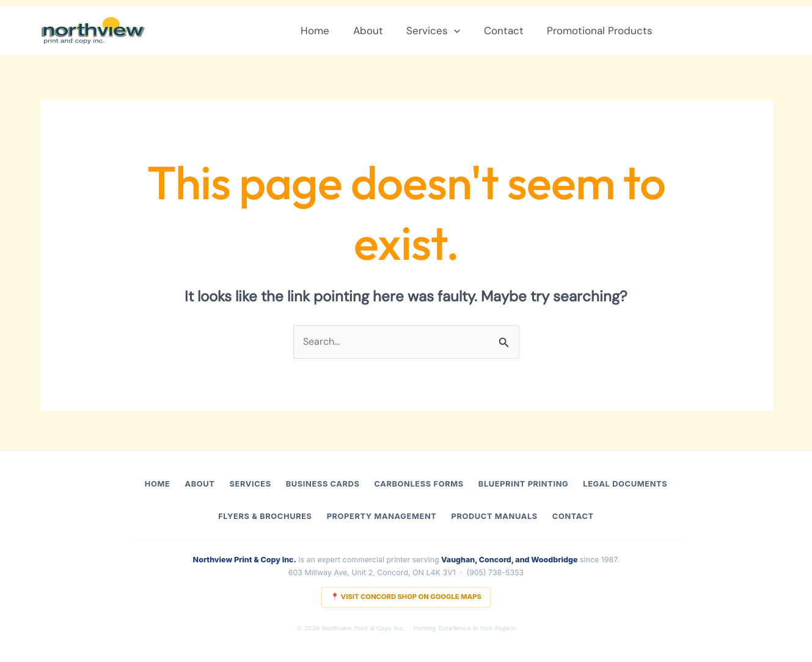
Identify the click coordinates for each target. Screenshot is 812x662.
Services (440, 31)
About (377, 31)
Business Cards (323, 484)
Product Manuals (494, 516)
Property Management (382, 516)
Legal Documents (625, 484)
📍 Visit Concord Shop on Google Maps (406, 597)
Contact (508, 31)
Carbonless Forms (419, 484)
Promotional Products (602, 31)
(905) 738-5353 (495, 572)
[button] (461, 31)
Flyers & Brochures (265, 516)
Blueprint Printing (524, 484)
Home (327, 31)
